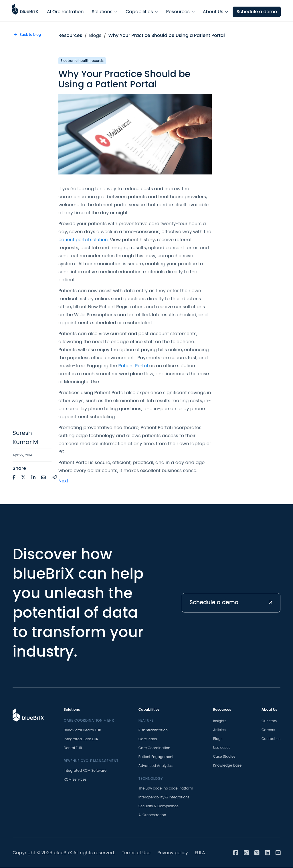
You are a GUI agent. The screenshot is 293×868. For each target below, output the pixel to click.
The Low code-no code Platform (166, 789)
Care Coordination (154, 748)
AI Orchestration (65, 10)
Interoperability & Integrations (164, 797)
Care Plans (148, 739)
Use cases (222, 748)
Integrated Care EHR (81, 739)
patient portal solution (84, 240)
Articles (219, 730)
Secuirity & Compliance (159, 806)
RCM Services (75, 780)
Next (63, 481)
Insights (220, 721)
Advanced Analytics (156, 766)
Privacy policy (174, 853)
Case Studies (224, 757)
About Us (213, 10)
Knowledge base (227, 766)
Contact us (271, 739)
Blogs (96, 35)
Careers (268, 730)
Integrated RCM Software (85, 771)
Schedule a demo (256, 10)
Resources (178, 10)
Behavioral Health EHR (83, 730)
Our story (269, 721)
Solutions (102, 10)
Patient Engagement (156, 757)
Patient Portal (134, 366)
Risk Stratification (153, 730)
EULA (202, 853)
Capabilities (139, 10)
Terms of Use (137, 853)
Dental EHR (73, 748)
